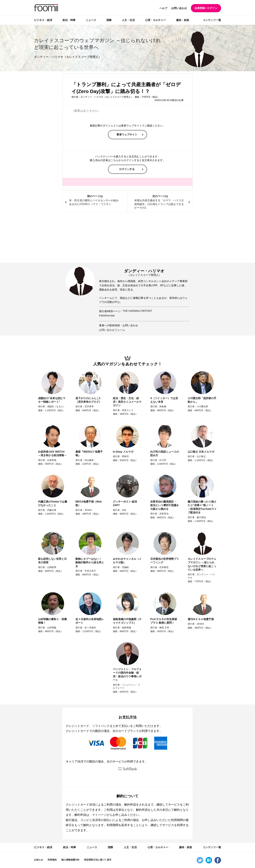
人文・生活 (128, 20)
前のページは (95, 200)
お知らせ (39, 860)
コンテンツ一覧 (212, 20)
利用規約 (52, 860)
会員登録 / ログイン (206, 8)
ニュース (91, 20)
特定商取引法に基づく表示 (98, 860)
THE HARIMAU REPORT (137, 311)
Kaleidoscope (107, 315)
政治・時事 (69, 20)
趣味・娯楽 (183, 20)
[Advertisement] (127, 238)
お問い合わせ (179, 8)
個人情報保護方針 (70, 860)
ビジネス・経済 (43, 20)
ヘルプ (163, 8)
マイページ (99, 815)
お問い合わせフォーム (112, 330)
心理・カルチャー (155, 20)
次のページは (160, 202)
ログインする (127, 169)
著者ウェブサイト (127, 135)
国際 (109, 20)
